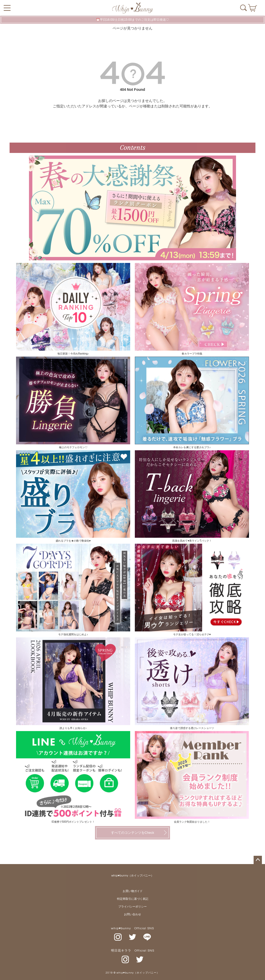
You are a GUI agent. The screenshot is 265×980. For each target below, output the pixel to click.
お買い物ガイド (133, 891)
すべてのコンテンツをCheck (133, 833)
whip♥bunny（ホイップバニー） (132, 876)
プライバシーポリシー (132, 907)
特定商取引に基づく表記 (133, 899)
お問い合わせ (132, 914)
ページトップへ (258, 860)
